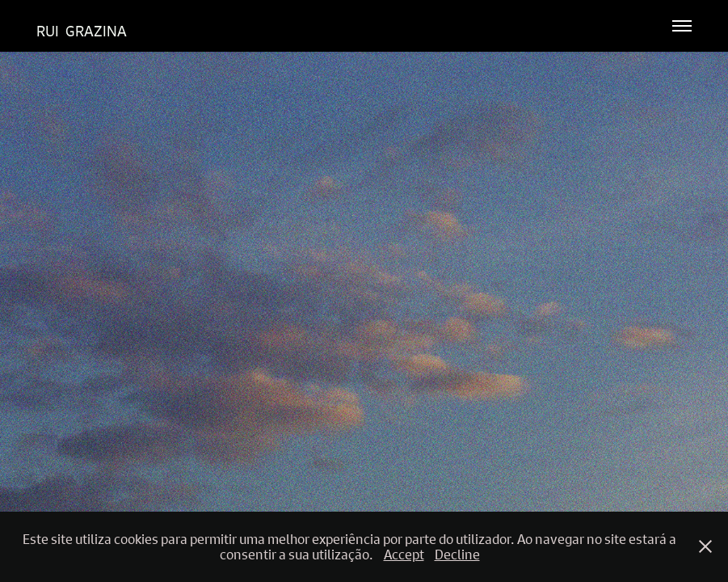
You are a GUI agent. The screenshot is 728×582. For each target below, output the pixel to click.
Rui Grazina (82, 31)
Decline (457, 554)
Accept (404, 554)
